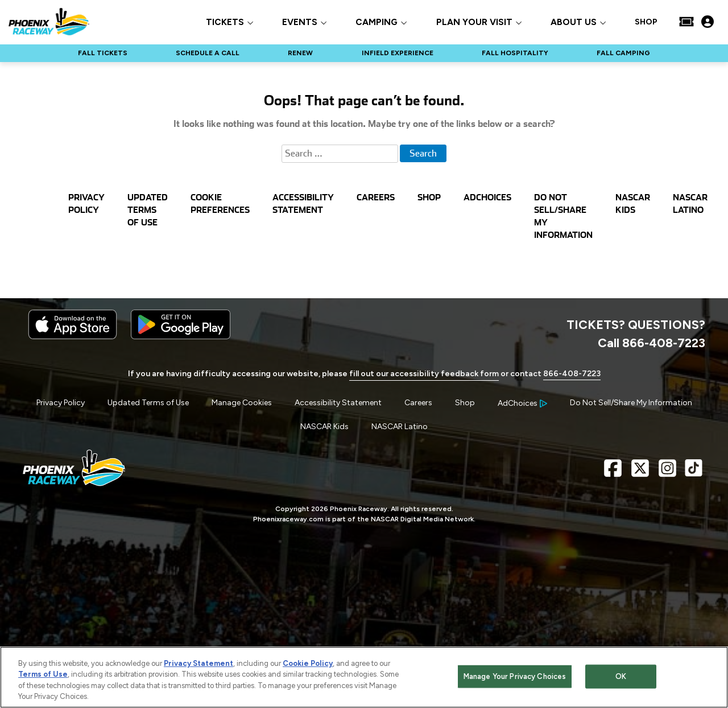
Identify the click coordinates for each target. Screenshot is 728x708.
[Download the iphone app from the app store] (73, 337)
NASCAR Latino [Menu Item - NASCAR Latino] (400, 427)
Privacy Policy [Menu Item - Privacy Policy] (61, 403)
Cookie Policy (308, 664)
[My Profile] (708, 22)
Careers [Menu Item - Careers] (418, 403)
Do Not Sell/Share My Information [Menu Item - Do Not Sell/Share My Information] (631, 403)
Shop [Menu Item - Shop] (465, 403)
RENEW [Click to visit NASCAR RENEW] (300, 53)
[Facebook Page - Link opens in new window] (613, 473)
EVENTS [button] (300, 22)
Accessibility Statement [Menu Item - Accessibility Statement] (338, 403)
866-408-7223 (572, 374)
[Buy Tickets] (686, 22)
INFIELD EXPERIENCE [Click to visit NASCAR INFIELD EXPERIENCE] (398, 53)
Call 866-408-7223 (652, 343)
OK (621, 678)
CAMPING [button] (377, 22)
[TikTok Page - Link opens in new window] (694, 473)
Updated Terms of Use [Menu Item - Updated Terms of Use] (148, 403)
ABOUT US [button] (574, 22)
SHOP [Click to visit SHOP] (646, 22)
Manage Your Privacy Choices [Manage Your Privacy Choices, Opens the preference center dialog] (515, 678)
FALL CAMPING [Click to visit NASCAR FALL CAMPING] (623, 53)
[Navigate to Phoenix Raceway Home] (49, 22)
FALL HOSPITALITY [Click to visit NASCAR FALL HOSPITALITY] (515, 53)
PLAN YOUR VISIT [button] (474, 22)
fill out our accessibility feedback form (424, 374)
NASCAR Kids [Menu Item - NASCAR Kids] (324, 427)
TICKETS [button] (225, 22)
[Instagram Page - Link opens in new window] (667, 473)
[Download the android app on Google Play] (181, 337)
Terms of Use (43, 676)
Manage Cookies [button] (242, 403)
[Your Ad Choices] (522, 403)
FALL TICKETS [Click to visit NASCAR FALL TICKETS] (103, 53)
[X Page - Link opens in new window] (640, 473)
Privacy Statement (198, 664)
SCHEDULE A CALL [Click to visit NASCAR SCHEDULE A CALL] (208, 53)
